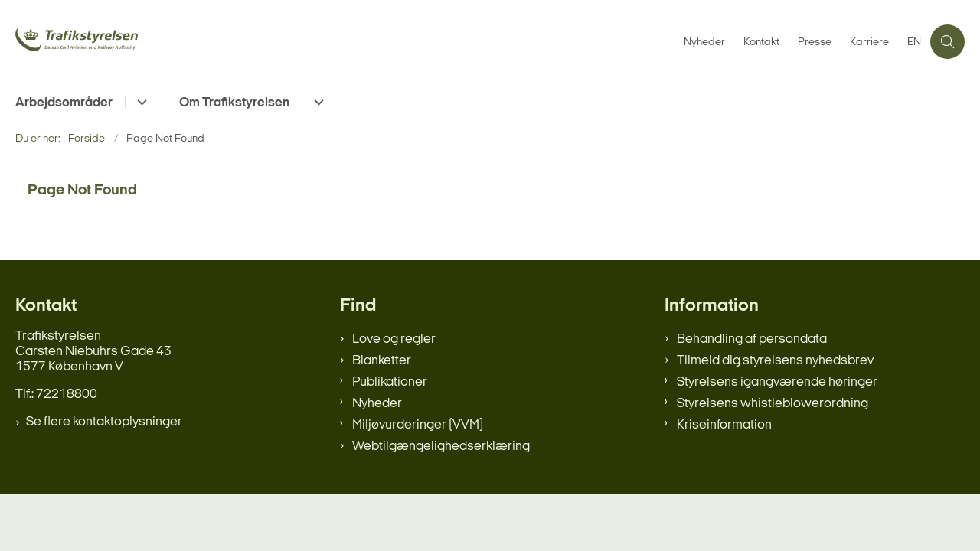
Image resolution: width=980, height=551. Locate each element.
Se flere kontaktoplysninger (104, 422)
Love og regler (394, 339)
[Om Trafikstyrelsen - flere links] (317, 102)
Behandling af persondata (752, 339)
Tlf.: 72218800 (56, 395)
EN (914, 43)
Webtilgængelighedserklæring (441, 447)
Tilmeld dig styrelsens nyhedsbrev (775, 361)
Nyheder (377, 404)
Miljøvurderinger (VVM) (418, 425)
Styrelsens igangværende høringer (777, 382)
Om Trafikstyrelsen (234, 103)
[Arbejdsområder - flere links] (140, 102)
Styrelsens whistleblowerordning (773, 404)
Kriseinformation (724, 425)
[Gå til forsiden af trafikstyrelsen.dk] (130, 41)
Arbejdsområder (64, 103)
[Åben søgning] (947, 42)
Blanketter (382, 361)
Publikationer (390, 382)
